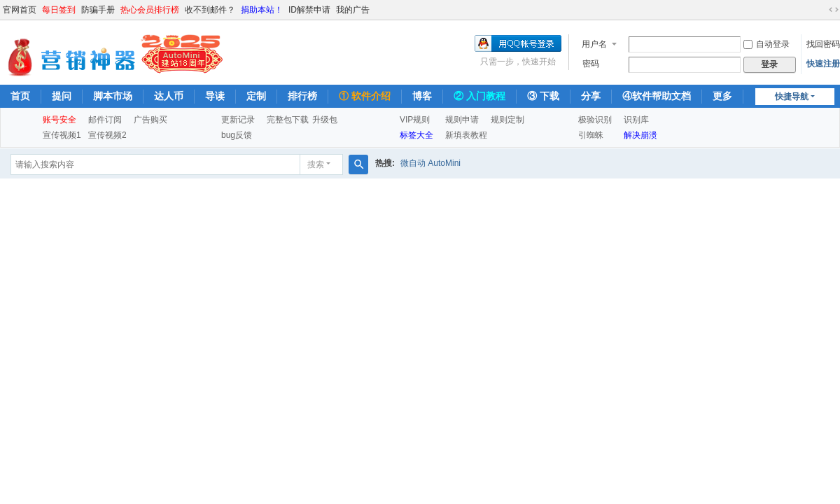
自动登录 (766, 44)
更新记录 (238, 120)
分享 (591, 96)
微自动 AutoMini (430, 163)
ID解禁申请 (309, 10)
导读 (215, 96)
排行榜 (302, 96)
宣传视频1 (62, 135)
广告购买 (150, 120)
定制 (256, 96)
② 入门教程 (479, 96)
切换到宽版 (834, 10)
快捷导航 (792, 97)
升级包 (325, 120)
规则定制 (507, 120)
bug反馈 (237, 135)
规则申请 (462, 120)
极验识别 (595, 120)
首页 (20, 96)
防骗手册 (98, 10)
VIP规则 (415, 120)
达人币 (169, 96)
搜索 (316, 164)
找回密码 (823, 44)
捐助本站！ (262, 10)
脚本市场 (113, 96)
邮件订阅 (105, 120)
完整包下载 (288, 120)
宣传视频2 (107, 135)
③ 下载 (543, 96)
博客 (422, 96)
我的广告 (353, 10)
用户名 (594, 44)
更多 (722, 96)
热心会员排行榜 (150, 10)
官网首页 (20, 10)
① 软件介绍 (365, 96)
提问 (62, 96)
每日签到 (59, 10)
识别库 (636, 120)
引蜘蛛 (591, 135)
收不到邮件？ (210, 10)
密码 (591, 64)
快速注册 (823, 64)
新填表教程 (466, 135)
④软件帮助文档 (657, 96)
